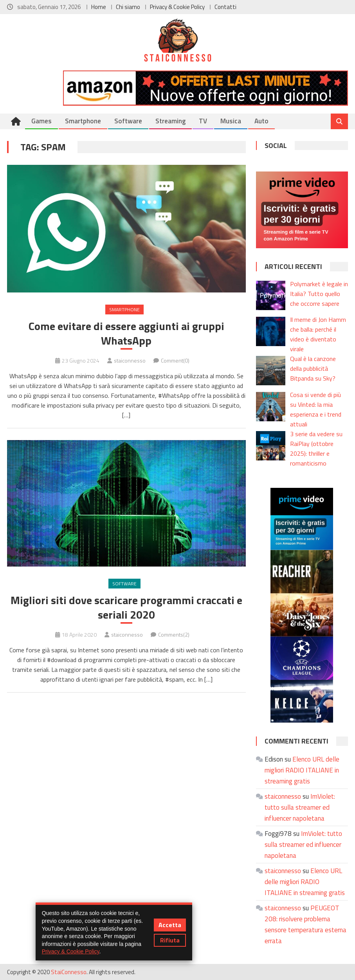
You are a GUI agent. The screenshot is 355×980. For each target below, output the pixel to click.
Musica (231, 121)
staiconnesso (130, 360)
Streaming (170, 121)
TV (203, 121)
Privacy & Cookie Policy (177, 7)
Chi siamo (128, 7)
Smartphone (83, 121)
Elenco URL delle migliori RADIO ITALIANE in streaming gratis (302, 770)
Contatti (225, 7)
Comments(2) (174, 634)
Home (99, 7)
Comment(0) (175, 360)
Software (128, 121)
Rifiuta (170, 940)
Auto (261, 121)
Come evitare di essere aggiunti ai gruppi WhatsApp (126, 333)
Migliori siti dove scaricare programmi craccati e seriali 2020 (126, 607)
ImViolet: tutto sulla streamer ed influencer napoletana (300, 807)
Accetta (170, 925)
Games (41, 121)
